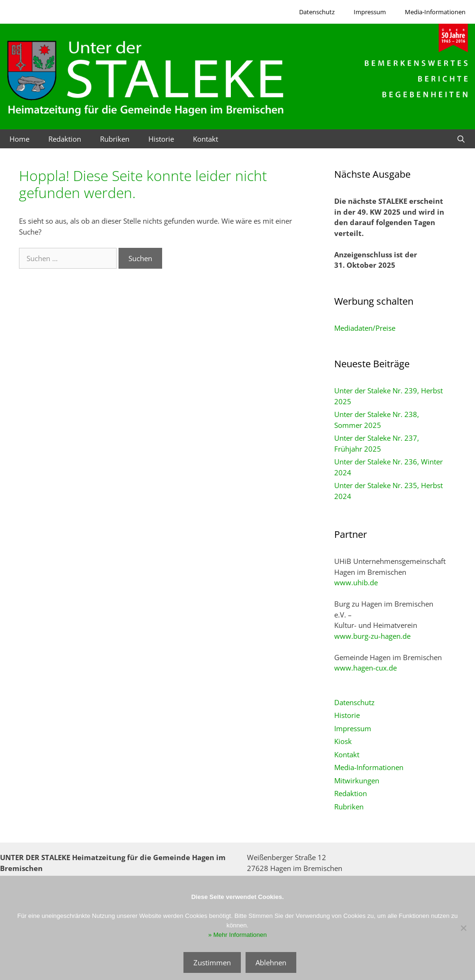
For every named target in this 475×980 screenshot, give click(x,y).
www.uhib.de (356, 582)
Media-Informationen (435, 12)
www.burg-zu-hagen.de (372, 636)
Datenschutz (317, 12)
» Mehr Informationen (237, 935)
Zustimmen (212, 962)
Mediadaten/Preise (365, 328)
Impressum (370, 12)
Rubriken (115, 139)
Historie (161, 139)
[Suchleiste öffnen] (461, 139)
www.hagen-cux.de (365, 668)
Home (19, 139)
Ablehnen (271, 962)
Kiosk (343, 741)
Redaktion (65, 139)
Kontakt (206, 139)
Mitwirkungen (357, 780)
